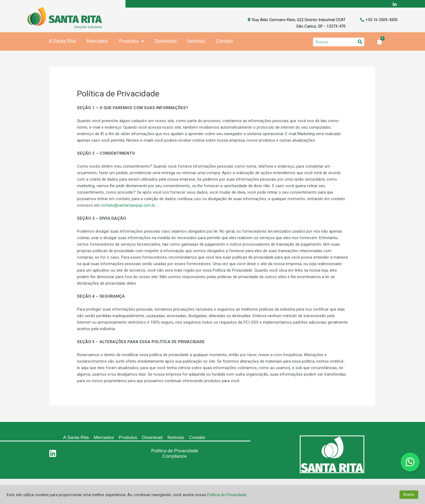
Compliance (175, 457)
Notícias (196, 42)
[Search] (360, 42)
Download (166, 42)
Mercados (97, 42)
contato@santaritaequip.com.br (129, 206)
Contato (224, 42)
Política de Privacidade (175, 451)
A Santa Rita (62, 42)
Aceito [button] (409, 495)
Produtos (131, 42)
